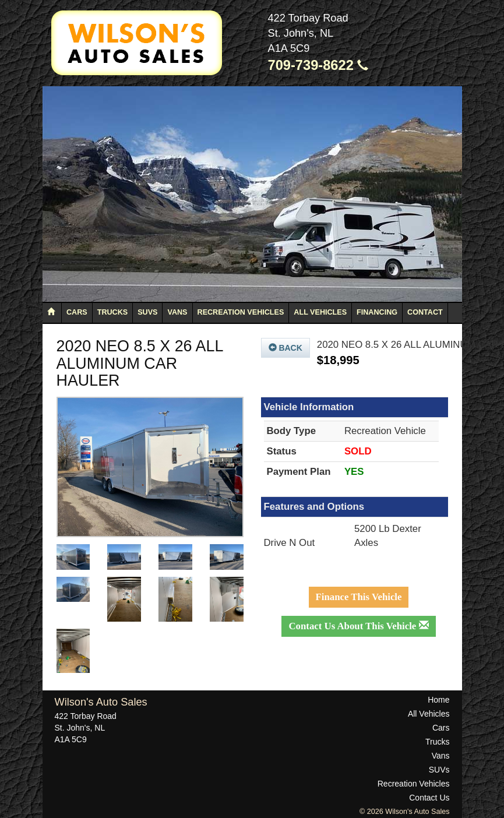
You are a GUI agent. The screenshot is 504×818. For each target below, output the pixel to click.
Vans (177, 312)
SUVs (147, 312)
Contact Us (429, 798)
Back (286, 348)
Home (438, 700)
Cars (77, 312)
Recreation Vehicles (241, 312)
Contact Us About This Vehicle (358, 626)
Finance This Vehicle (359, 597)
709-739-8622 (318, 65)
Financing (377, 312)
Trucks (112, 312)
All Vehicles (320, 312)
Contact (425, 312)
